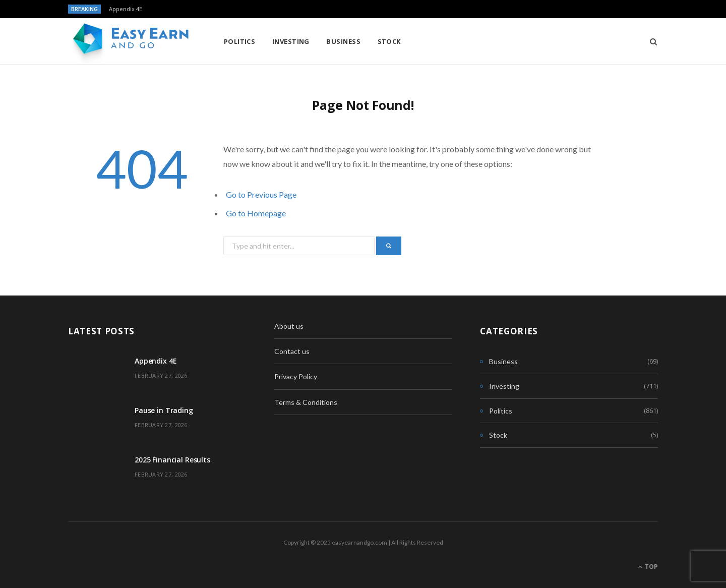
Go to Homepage (256, 213)
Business (343, 41)
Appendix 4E (126, 9)
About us (289, 326)
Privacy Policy (296, 376)
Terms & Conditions (306, 402)
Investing (291, 41)
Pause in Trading (164, 410)
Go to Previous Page (261, 194)
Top (648, 567)
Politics (240, 41)
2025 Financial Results (172, 460)
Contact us (292, 351)
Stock (389, 41)
